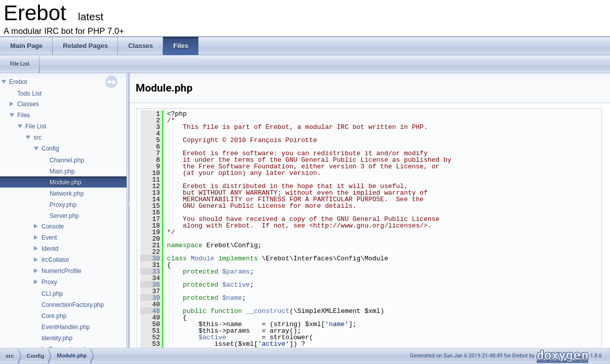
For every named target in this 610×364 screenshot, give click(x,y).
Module (203, 258)
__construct (268, 311)
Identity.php (57, 338)
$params (236, 271)
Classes (28, 104)
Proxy (49, 282)
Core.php (54, 316)
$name (232, 298)
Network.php (67, 194)
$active (236, 285)
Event (49, 238)
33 (150, 271)
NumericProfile (62, 271)
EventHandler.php (66, 327)
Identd (50, 249)
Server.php (64, 216)
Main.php (62, 171)
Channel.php (67, 160)
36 (150, 285)
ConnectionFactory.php (73, 305)
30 (150, 258)
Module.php (66, 183)
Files (24, 115)
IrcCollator (55, 260)
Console (53, 226)
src (37, 138)
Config (50, 149)
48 (150, 311)
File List (36, 126)
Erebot (18, 82)
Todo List (29, 94)
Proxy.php (63, 205)
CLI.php (52, 294)
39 (150, 298)
